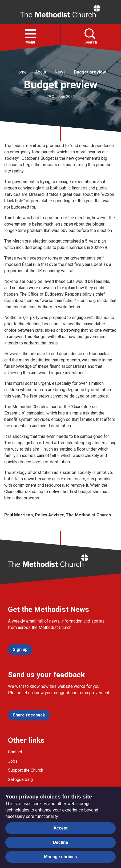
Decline (61, 842)
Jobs (13, 761)
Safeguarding (20, 780)
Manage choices (61, 857)
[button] (30, 34)
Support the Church (26, 770)
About (41, 72)
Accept (60, 828)
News (60, 72)
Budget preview (90, 72)
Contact (15, 752)
